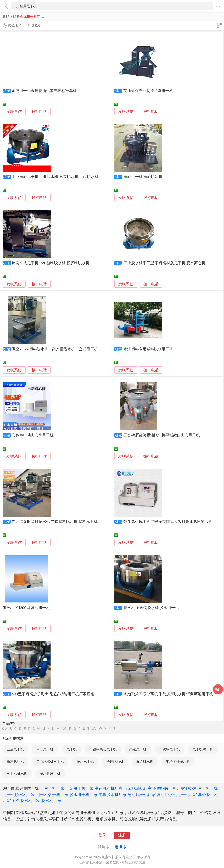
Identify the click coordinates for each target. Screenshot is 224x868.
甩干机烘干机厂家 (52, 795)
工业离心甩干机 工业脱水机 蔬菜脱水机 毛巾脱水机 (55, 177)
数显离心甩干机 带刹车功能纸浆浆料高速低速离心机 (168, 522)
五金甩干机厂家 (79, 788)
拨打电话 (39, 112)
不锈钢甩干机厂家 (169, 788)
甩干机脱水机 (17, 773)
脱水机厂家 (51, 801)
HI (39, 729)
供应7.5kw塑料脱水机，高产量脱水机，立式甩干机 (55, 349)
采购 (218, 689)
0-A (5, 729)
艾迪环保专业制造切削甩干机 (148, 91)
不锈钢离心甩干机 (103, 749)
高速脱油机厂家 (109, 788)
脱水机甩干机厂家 (202, 788)
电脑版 (121, 847)
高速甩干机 (138, 749)
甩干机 (71, 749)
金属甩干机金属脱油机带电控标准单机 (44, 91)
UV (94, 729)
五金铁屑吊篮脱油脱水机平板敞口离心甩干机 (162, 435)
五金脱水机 (145, 761)
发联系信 (14, 112)
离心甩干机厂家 (142, 795)
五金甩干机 (15, 749)
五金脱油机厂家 (138, 788)
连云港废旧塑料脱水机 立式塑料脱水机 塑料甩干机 (55, 522)
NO (64, 729)
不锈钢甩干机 (170, 749)
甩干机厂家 (54, 788)
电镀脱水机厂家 (113, 795)
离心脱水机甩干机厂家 (177, 795)
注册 (122, 835)
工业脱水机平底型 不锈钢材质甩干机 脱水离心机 (164, 263)
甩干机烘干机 (203, 749)
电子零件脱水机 (178, 761)
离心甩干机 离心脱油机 (143, 177)
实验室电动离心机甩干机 (33, 435)
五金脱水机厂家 (26, 801)
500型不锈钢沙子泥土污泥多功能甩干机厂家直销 (53, 694)
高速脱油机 (15, 761)
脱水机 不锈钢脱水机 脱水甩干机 (151, 608)
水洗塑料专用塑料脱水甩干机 (148, 349)
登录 (102, 835)
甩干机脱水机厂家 (19, 795)
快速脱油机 (115, 761)
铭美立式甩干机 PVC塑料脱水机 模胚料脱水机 (51, 263)
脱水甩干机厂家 (83, 795)
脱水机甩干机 (50, 773)
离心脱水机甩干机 (50, 761)
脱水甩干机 (85, 761)
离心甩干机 (45, 749)
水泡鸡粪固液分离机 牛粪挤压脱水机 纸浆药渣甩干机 (168, 694)
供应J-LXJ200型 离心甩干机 (26, 608)
